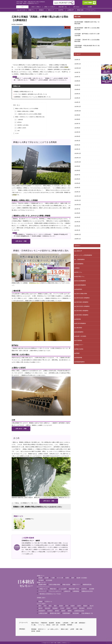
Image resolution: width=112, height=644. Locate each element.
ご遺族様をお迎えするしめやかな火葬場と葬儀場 (28, 114)
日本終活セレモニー (28, 3)
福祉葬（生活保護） (81, 336)
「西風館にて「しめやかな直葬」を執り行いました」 (29, 78)
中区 (45, 606)
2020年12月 (78, 234)
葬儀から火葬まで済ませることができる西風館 (26, 109)
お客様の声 (79, 251)
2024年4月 (77, 89)
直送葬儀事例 (79, 332)
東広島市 (82, 608)
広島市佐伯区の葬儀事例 (83, 298)
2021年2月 (77, 226)
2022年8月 (77, 171)
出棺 (17, 131)
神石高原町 (76, 613)
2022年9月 (77, 166)
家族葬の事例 (42, 585)
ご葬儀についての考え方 (49, 7)
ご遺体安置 (19, 120)
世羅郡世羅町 (66, 613)
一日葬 (53, 578)
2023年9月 (77, 115)
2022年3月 (77, 188)
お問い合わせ (76, 7)
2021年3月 (77, 222)
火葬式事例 (79, 328)
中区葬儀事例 (79, 264)
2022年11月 (78, 158)
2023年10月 (78, 111)
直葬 (73, 578)
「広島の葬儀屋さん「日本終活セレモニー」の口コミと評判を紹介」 (33, 234)
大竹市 (75, 608)
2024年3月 (77, 94)
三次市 (62, 608)
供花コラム (79, 272)
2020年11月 (78, 239)
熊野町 (70, 611)
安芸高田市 (42, 611)
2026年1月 (77, 60)
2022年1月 (77, 192)
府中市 (40, 608)
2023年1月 (77, 149)
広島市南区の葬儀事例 (82, 302)
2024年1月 (77, 102)
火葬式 (67, 578)
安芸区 (61, 606)
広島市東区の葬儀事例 (82, 311)
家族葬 (40, 578)
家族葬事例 (79, 289)
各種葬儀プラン (24, 524)
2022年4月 (77, 183)
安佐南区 (55, 608)
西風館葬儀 (79, 358)
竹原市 (72, 606)
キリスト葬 (60, 578)
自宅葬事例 (79, 340)
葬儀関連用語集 (87, 585)
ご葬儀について (43, 589)
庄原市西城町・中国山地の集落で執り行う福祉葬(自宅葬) (87, 46)
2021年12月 (78, 196)
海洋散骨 (41, 580)
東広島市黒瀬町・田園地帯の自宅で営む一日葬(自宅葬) (87, 23)
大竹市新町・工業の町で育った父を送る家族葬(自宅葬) (87, 41)
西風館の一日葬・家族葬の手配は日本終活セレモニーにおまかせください (38, 507)
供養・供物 (79, 629)
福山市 (92, 606)
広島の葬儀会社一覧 (87, 613)
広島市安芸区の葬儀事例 (83, 306)
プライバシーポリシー (55, 591)
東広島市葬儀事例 (81, 323)
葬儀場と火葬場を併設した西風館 (24, 111)
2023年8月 (77, 119)
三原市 (79, 606)
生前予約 (84, 589)
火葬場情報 (76, 591)
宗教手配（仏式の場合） (22, 125)
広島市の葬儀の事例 (81, 294)
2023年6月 (77, 128)
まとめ (16, 133)
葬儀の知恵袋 (79, 349)
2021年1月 (77, 230)
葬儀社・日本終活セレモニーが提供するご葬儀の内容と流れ (29, 117)
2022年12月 (78, 153)
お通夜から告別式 (20, 128)
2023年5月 (77, 132)
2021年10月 (78, 205)
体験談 (78, 268)
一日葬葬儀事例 (80, 259)
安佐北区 (47, 608)
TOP (22, 7)
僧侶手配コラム (80, 277)
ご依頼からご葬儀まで (36, 7)
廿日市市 (89, 608)
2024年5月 (77, 85)
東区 (40, 606)
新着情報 (78, 319)
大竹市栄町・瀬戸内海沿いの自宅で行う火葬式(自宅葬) (87, 35)
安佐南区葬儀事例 (81, 285)
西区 (55, 606)
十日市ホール (48, 602)
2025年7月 (77, 72)
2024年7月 (77, 77)
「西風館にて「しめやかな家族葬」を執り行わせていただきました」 (48, 80)
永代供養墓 (49, 580)
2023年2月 (77, 145)
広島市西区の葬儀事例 (82, 315)
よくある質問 (63, 589)
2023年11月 (78, 107)
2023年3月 (77, 141)
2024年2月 (77, 98)
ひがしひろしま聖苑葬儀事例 (84, 255)
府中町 (57, 611)
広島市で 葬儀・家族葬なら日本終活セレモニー (60, 643)
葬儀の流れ (53, 589)
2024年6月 (77, 81)
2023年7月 (77, 124)
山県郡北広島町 (43, 613)
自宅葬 (47, 578)
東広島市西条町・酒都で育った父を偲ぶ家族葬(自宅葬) (87, 29)
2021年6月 (77, 213)
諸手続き (18, 122)
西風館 (14, 24)
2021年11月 (78, 200)
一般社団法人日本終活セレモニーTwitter (50, 594)
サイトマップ (42, 591)
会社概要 (90, 7)
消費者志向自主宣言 (87, 591)
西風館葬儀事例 (19, 24)
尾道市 (85, 606)
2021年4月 (77, 217)
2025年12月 (78, 64)
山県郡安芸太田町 (79, 611)
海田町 (63, 611)
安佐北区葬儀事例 (81, 281)
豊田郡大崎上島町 (55, 613)
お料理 (72, 629)
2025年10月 (78, 68)
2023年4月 (77, 136)
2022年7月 (77, 175)
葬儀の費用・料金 (63, 7)
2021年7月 (77, 209)
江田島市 (50, 611)
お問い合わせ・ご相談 (21, 241)
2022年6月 (77, 179)
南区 (50, 606)
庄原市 (68, 608)
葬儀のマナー (79, 345)
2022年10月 (78, 162)
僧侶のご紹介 (65, 629)
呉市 (67, 606)
